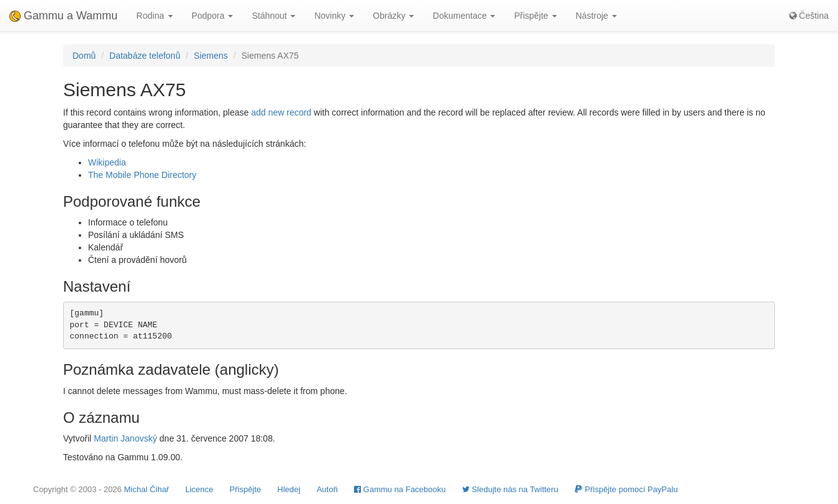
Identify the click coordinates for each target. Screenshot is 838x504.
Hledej (289, 489)
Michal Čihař (146, 489)
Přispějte (246, 489)
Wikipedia (107, 162)
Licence (200, 489)
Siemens (210, 56)
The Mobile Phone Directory (142, 175)
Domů (84, 56)
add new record (281, 112)
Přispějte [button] (535, 16)
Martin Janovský (125, 438)
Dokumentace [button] (464, 16)
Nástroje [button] (596, 16)
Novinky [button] (334, 16)
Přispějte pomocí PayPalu (626, 489)
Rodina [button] (154, 16)
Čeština (809, 16)
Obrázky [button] (393, 16)
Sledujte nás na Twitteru (510, 489)
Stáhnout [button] (274, 16)
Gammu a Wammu (63, 16)
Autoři (327, 489)
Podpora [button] (213, 16)
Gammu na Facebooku (400, 489)
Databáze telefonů (145, 56)
